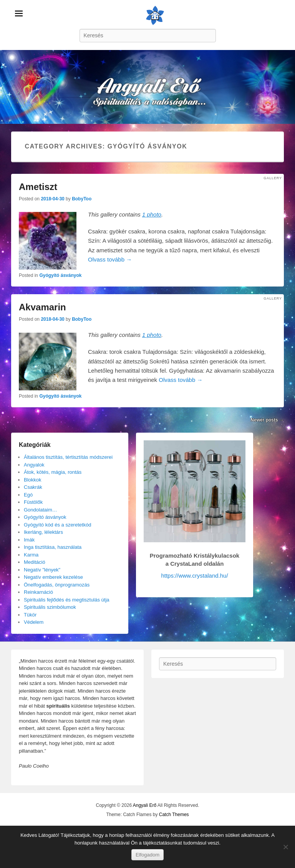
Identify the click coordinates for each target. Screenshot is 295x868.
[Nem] (285, 847)
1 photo (152, 214)
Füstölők (33, 502)
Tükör (30, 615)
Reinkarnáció (38, 592)
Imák (29, 540)
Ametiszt (38, 187)
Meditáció (35, 562)
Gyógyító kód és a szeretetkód (58, 525)
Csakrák (33, 487)
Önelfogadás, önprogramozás (57, 585)
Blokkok (33, 480)
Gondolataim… (41, 510)
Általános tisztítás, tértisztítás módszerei (68, 457)
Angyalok (34, 465)
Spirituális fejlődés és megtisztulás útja (67, 600)
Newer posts (267, 420)
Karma (31, 555)
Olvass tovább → (110, 259)
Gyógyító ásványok (60, 275)
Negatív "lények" (42, 570)
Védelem (34, 622)
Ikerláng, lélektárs (43, 532)
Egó (28, 495)
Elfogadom (147, 855)
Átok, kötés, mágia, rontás (53, 472)
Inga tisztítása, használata (53, 547)
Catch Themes (174, 815)
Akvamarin (42, 307)
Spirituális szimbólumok (50, 607)
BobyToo (82, 199)
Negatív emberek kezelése (53, 577)
